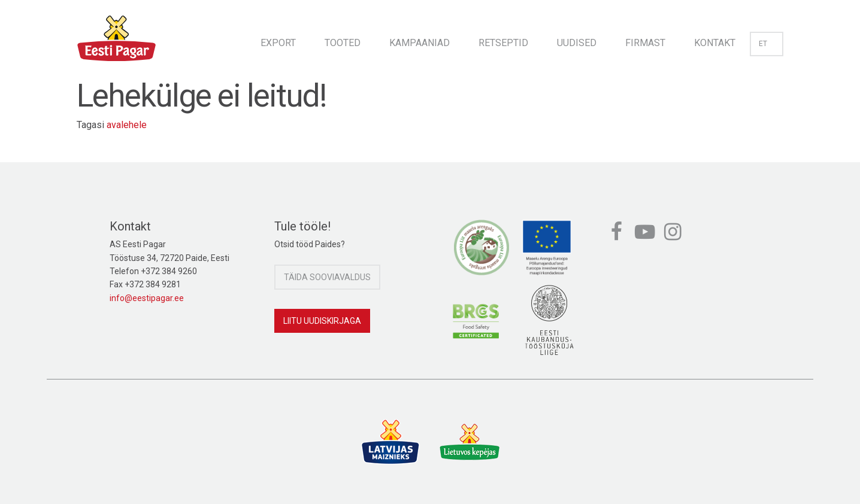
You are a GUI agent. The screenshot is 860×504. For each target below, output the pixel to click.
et (767, 44)
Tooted (343, 43)
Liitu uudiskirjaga (322, 321)
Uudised (577, 43)
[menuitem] (278, 39)
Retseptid (503, 43)
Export (278, 43)
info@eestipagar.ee (147, 298)
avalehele (127, 125)
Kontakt (715, 43)
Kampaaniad (420, 43)
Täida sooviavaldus (327, 277)
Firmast (645, 43)
